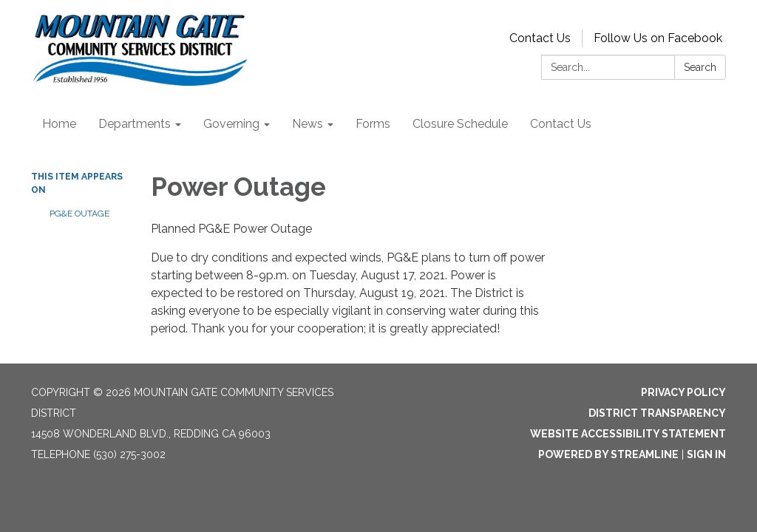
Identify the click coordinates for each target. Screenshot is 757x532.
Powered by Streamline (608, 454)
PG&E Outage (79, 214)
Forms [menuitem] (373, 124)
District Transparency (657, 413)
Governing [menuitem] (231, 124)
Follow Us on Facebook (658, 38)
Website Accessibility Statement (628, 434)
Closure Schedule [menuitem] (460, 124)
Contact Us (540, 38)
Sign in (706, 454)
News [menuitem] (308, 124)
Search (700, 67)
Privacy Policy (683, 392)
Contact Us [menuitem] (561, 124)
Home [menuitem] (59, 124)
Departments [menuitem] (135, 124)
